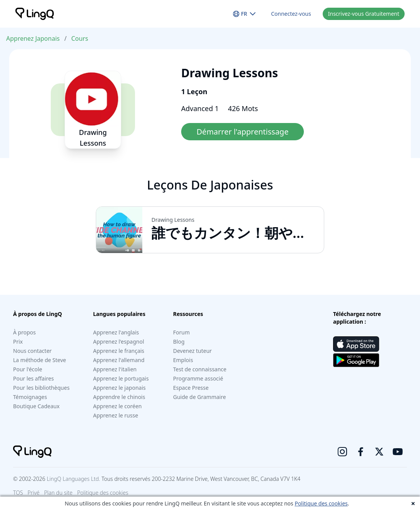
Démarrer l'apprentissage (242, 132)
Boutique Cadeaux (36, 406)
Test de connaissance (200, 369)
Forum (181, 332)
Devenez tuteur (192, 351)
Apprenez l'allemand (119, 360)
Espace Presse (191, 388)
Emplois (183, 360)
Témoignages (30, 397)
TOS (18, 493)
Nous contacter (32, 351)
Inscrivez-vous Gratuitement (364, 14)
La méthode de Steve (40, 360)
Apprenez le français (119, 351)
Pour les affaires (33, 378)
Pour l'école (28, 369)
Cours (80, 38)
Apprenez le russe (116, 415)
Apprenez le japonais (119, 388)
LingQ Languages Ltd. (73, 479)
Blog (179, 342)
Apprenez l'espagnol (119, 342)
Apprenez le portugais (121, 378)
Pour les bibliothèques (41, 388)
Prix (18, 342)
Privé (34, 493)
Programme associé (198, 378)
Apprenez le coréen (117, 406)
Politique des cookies (321, 503)
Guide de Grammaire (199, 397)
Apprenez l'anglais (116, 332)
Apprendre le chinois (119, 397)
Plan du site (58, 493)
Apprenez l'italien (115, 369)
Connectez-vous (291, 14)
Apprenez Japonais (33, 38)
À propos (24, 332)
